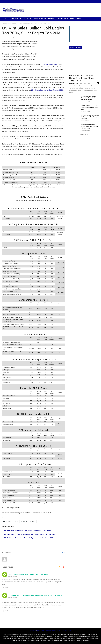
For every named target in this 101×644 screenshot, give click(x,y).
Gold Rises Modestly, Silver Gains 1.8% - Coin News (28, 575)
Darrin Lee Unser (74, 83)
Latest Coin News (76, 48)
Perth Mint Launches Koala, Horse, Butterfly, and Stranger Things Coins (82, 78)
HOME (5, 19)
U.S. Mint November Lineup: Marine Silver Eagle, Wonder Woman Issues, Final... (88, 98)
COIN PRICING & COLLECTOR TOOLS (44, 19)
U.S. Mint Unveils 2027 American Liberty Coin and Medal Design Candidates (90, 117)
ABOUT (78, 19)
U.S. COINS (27, 19)
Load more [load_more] (84, 134)
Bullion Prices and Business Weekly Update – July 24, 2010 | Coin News (36, 596)
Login (63, 552)
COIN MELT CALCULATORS (66, 19)
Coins (58, 630)
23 (98, 83)
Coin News (33, 630)
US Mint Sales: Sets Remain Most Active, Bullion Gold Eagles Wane (28, 531)
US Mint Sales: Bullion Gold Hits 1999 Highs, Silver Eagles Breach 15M (29, 538)
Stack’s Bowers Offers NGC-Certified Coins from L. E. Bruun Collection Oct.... (89, 126)
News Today (41, 630)
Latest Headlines (16, 19)
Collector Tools (50, 630)
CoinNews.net (8, 37)
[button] (96, 19)
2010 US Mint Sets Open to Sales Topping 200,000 (47, 90)
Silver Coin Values (67, 630)
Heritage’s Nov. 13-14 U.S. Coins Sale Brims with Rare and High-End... (89, 107)
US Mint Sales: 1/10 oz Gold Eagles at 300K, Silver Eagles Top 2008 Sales (30, 534)
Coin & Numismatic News (9, 24)
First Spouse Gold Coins (50, 64)
